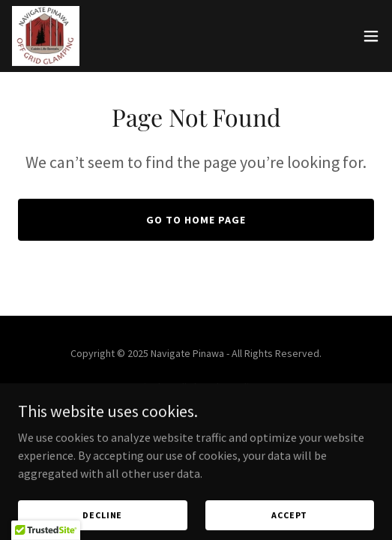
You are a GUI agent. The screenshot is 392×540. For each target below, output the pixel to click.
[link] (46, 36)
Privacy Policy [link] (196, 429)
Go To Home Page (196, 220)
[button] (371, 36)
